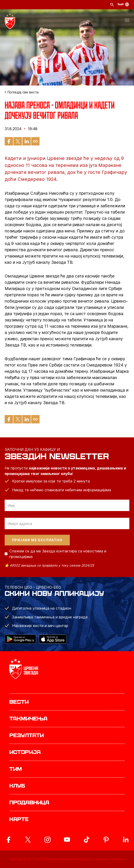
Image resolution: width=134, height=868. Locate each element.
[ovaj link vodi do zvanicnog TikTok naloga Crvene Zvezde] (87, 840)
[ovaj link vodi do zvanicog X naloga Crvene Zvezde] (28, 840)
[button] (127, 21)
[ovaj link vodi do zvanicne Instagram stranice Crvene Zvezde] (47, 840)
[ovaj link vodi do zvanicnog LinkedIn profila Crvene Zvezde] (126, 840)
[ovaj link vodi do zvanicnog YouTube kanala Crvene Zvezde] (67, 840)
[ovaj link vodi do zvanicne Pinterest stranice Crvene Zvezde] (106, 840)
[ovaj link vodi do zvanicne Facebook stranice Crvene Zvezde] (8, 840)
